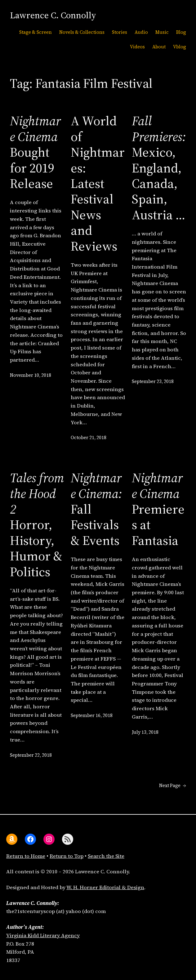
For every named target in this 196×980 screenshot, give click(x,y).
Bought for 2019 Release (36, 152)
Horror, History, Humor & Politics (37, 525)
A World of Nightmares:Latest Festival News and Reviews (98, 183)
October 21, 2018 (89, 438)
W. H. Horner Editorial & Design (105, 887)
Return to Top (67, 856)
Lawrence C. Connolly (53, 15)
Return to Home (26, 856)
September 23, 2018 (153, 381)
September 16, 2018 (92, 715)
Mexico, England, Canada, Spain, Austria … (159, 168)
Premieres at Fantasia (158, 509)
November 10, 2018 (31, 375)
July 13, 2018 (145, 732)
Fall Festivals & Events (96, 509)
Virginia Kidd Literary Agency (43, 935)
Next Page (173, 786)
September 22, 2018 (31, 755)
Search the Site (106, 856)
